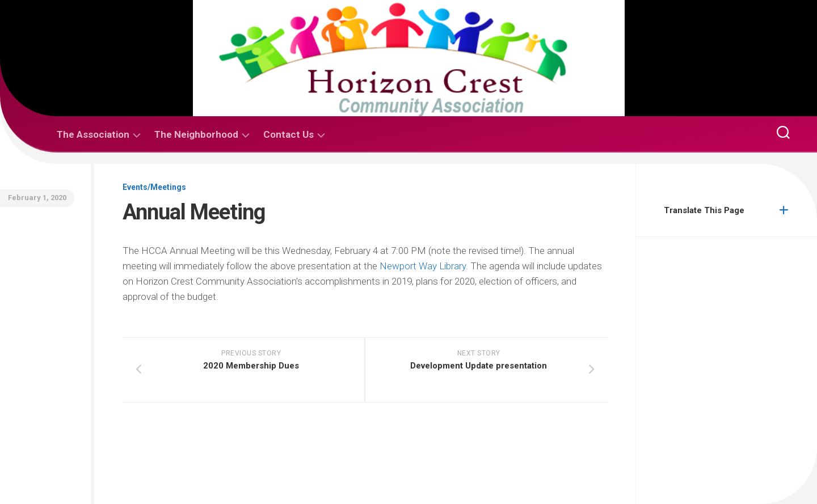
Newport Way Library (423, 266)
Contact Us (289, 134)
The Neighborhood (196, 134)
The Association (93, 134)
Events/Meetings (154, 187)
